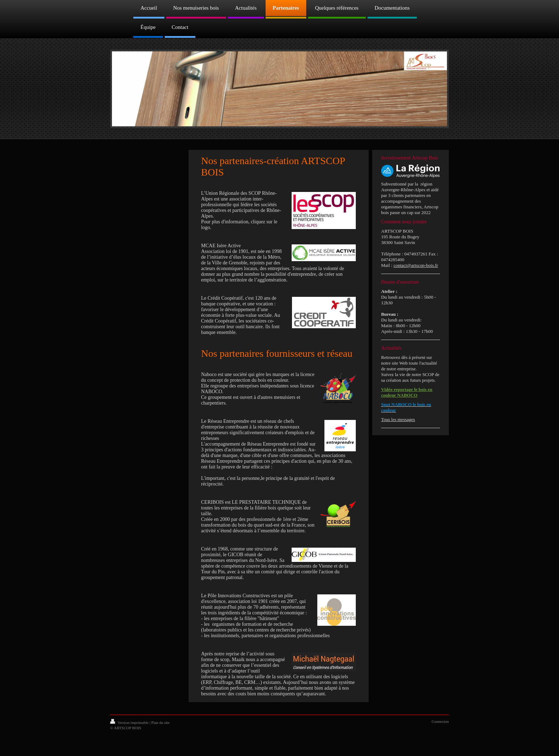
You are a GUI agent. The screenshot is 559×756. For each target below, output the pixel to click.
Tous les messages (398, 419)
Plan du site (160, 722)
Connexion (440, 721)
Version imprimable (130, 722)
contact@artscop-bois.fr (416, 265)
